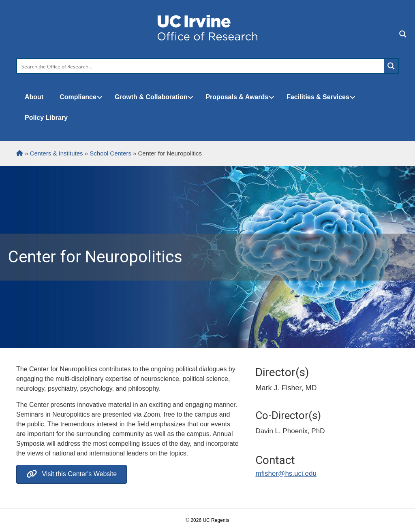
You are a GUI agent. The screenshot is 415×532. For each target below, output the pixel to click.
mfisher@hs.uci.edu (286, 473)
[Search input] (201, 66)
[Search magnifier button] (391, 66)
